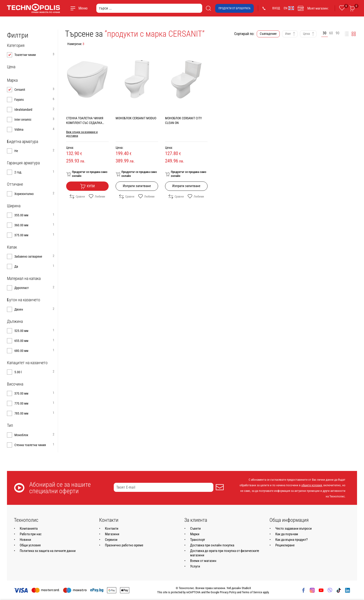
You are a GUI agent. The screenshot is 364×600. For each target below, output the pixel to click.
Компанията (29, 529)
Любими (97, 197)
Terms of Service (252, 592)
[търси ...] (149, 8)
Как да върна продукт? (291, 540)
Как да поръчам (287, 534)
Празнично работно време (124, 545)
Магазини (112, 534)
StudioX (246, 588)
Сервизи (111, 540)
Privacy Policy (228, 592)
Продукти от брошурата (234, 8)
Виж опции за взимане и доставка (82, 134)
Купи (87, 186)
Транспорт (198, 540)
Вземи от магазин (203, 561)
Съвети (195, 529)
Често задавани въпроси (294, 529)
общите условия (312, 485)
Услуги (195, 566)
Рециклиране (285, 545)
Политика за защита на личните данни (48, 551)
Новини (25, 540)
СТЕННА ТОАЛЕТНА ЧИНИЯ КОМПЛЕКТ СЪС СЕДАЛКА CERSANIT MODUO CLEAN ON (85, 123)
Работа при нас (31, 534)
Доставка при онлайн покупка (212, 545)
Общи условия (30, 545)
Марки (195, 534)
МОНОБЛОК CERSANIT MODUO (136, 118)
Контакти (112, 529)
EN (289, 8)
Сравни (77, 197)
